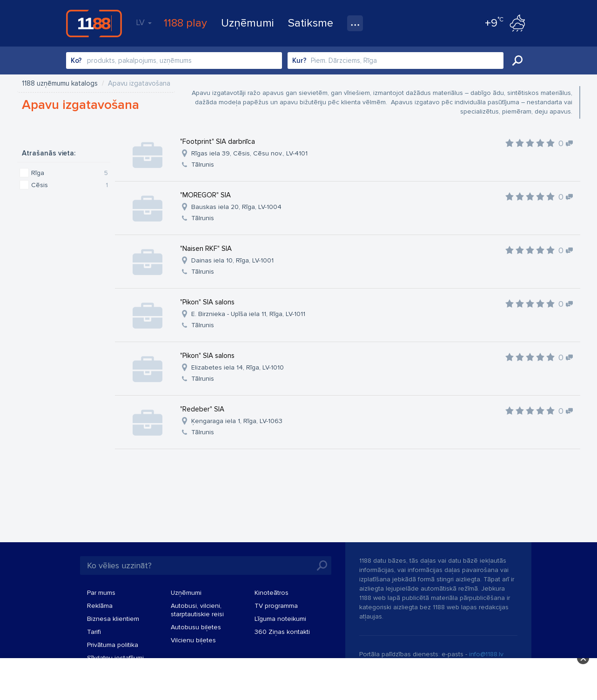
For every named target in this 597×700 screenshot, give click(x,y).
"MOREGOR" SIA (205, 195)
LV (144, 22)
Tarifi (94, 632)
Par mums (101, 593)
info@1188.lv (486, 654)
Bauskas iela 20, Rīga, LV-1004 (236, 207)
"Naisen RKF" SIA (206, 249)
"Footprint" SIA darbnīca (218, 141)
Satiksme (311, 23)
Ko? (76, 61)
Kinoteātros (272, 593)
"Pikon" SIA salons (207, 302)
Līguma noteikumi (280, 619)
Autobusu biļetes (196, 627)
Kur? (299, 61)
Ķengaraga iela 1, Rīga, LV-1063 (237, 421)
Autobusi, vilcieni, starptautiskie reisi (197, 610)
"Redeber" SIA (202, 409)
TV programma (276, 606)
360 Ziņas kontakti (282, 632)
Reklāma (100, 606)
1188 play (185, 23)
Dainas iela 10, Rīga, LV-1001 (232, 260)
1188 (94, 23)
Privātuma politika (113, 645)
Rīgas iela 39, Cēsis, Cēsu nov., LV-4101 (249, 153)
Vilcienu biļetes (193, 640)
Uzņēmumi (248, 23)
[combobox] (174, 61)
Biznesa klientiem (113, 619)
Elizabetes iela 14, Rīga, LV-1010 (238, 367)
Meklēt (517, 61)
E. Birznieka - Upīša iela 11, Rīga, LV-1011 (248, 314)
